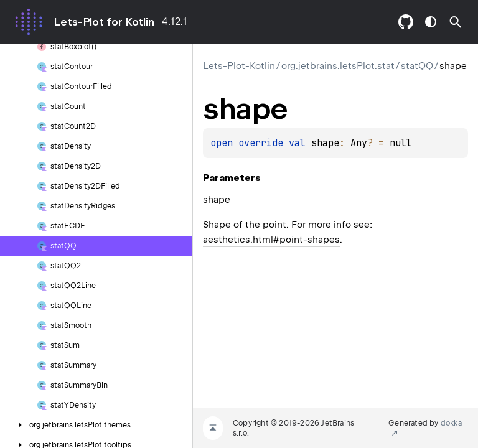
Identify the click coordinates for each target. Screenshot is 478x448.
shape (325, 143)
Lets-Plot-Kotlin (239, 66)
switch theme (431, 22)
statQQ (417, 66)
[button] (456, 22)
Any (359, 143)
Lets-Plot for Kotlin (104, 22)
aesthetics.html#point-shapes (271, 240)
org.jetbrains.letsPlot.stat (338, 66)
